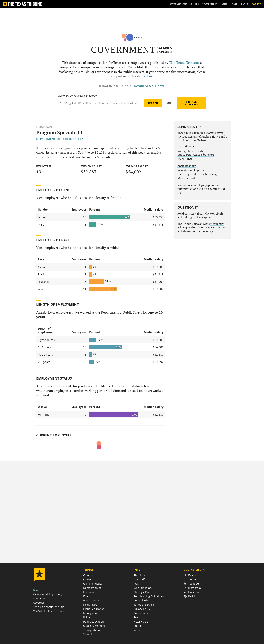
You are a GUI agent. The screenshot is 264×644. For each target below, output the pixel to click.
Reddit (190, 596)
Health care (90, 605)
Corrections (141, 613)
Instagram (192, 588)
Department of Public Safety (60, 139)
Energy (87, 596)
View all (88, 634)
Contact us (40, 598)
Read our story (187, 214)
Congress (89, 575)
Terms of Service (144, 605)
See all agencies (191, 103)
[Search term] (101, 103)
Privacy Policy (142, 609)
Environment (91, 600)
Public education (93, 622)
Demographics (92, 588)
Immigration (91, 613)
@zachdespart (186, 178)
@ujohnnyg (185, 158)
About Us (139, 575)
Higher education (94, 609)
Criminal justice (93, 584)
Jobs (136, 584)
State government (94, 626)
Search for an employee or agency (77, 96)
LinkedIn (191, 592)
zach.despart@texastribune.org (197, 174)
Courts (87, 579)
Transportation (92, 630)
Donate (37, 590)
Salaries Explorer (165, 50)
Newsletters (141, 622)
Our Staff (139, 579)
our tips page (202, 185)
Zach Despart (187, 166)
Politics (88, 617)
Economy (89, 592)
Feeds (137, 617)
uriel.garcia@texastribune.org (196, 155)
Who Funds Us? (143, 588)
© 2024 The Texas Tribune (49, 611)
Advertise (39, 603)
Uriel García (186, 146)
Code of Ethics (142, 600)
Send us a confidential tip (49, 607)
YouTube (191, 584)
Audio (137, 626)
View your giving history (48, 594)
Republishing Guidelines (149, 596)
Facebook (192, 575)
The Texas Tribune (184, 63)
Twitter (190, 579)
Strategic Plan (142, 592)
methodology (205, 231)
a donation (143, 76)
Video (137, 630)
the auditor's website (96, 157)
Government (123, 50)
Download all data (150, 86)
